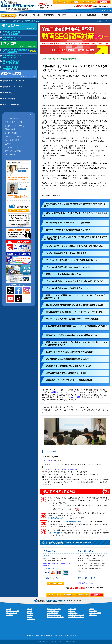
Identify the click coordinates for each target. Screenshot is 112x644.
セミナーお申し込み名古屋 (49, 16)
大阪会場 (29, 611)
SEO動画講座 (31, 619)
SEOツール (71, 611)
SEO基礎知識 (72, 609)
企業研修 (8, 144)
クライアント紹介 (53, 613)
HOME (3, 21)
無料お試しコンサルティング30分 (65, 392)
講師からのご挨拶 (11, 613)
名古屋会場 (30, 613)
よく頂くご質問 (11, 133)
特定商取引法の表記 (13, 151)
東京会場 (29, 609)
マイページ (107, 21)
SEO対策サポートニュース (76, 615)
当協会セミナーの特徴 (14, 122)
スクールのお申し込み (77, 16)
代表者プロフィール (13, 136)
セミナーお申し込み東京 (15, 16)
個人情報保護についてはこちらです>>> (89, 583)
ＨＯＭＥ (9, 609)
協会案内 (105, 16)
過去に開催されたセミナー (76, 617)
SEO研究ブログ (73, 613)
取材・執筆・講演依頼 (14, 140)
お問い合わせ (10, 155)
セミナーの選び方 (12, 118)
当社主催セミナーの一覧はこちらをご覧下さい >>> (60, 469)
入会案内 (91, 609)
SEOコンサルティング (54, 615)
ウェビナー (30, 615)
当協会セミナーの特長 (13, 611)
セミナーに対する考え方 (14, 126)
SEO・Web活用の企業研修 (55, 617)
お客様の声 (91, 16)
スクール (29, 617)
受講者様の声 (10, 129)
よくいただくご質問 (95, 613)
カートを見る (97, 21)
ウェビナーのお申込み (63, 16)
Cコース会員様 (49, 460)
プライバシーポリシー (14, 147)
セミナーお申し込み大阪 (36, 16)
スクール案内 (93, 611)
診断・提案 (75, 397)
